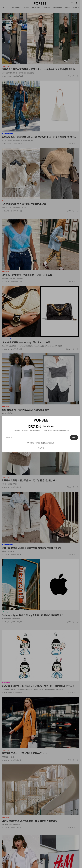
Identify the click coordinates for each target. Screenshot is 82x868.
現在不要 (41, 448)
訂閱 (74, 437)
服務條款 (45, 443)
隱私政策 (51, 443)
